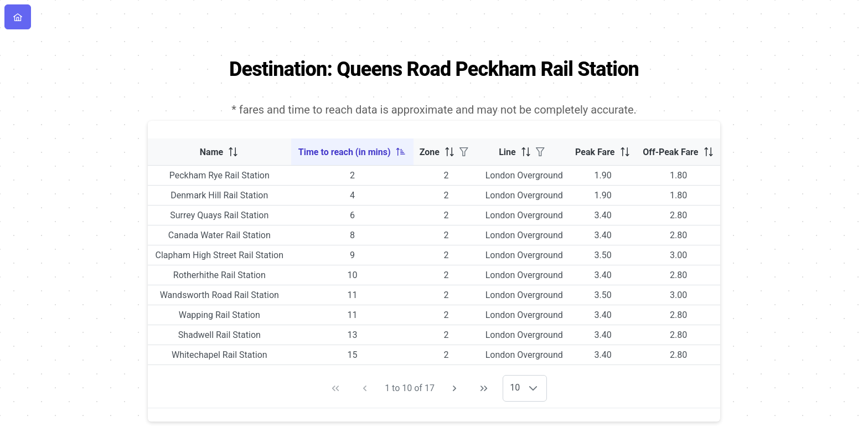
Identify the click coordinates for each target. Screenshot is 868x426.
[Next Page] (454, 388)
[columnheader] (219, 152)
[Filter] (464, 152)
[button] (533, 388)
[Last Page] (484, 388)
